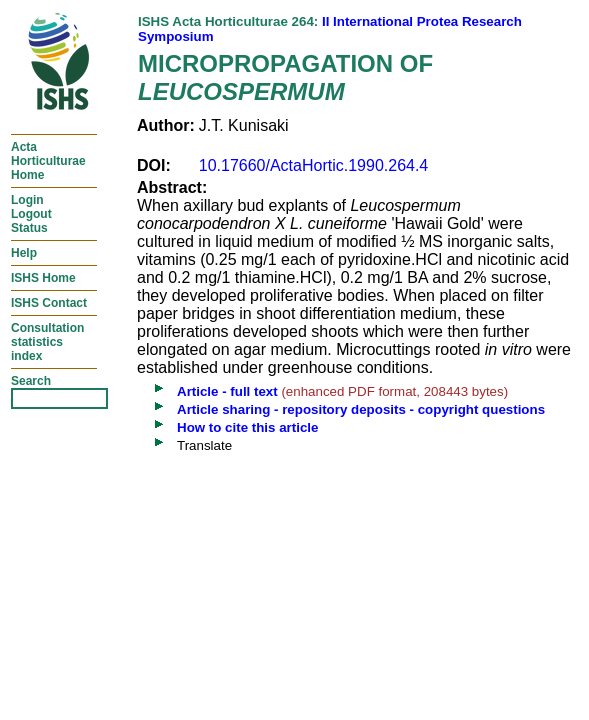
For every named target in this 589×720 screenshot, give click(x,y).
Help (24, 253)
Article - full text (227, 391)
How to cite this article (247, 427)
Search (31, 381)
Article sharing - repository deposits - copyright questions (361, 409)
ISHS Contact (49, 303)
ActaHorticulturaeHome (48, 161)
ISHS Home (43, 278)
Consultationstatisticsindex (47, 342)
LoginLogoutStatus (31, 214)
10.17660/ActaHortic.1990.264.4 (314, 165)
